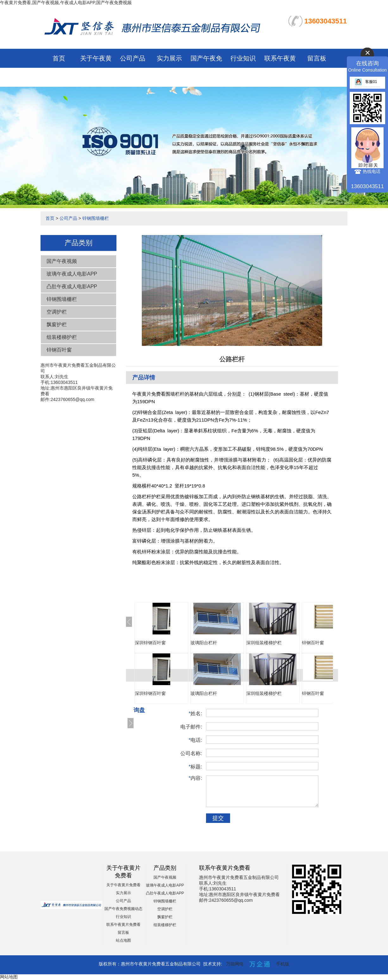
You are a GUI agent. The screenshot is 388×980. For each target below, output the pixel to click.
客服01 (366, 82)
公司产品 (133, 58)
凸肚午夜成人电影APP (72, 286)
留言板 (317, 58)
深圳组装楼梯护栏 (264, 643)
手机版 (283, 964)
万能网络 (235, 964)
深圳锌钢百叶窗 (150, 643)
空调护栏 (57, 312)
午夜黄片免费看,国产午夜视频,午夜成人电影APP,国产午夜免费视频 (66, 3)
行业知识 (243, 58)
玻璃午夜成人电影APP (72, 274)
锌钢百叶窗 (59, 350)
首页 (59, 58)
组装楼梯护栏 (62, 337)
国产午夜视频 (62, 261)
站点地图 (123, 940)
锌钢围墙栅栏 (96, 218)
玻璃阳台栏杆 (204, 643)
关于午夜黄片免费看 (123, 885)
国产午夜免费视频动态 (123, 909)
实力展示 (169, 58)
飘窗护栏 (57, 325)
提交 (218, 818)
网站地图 (9, 977)
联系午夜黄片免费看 (123, 925)
